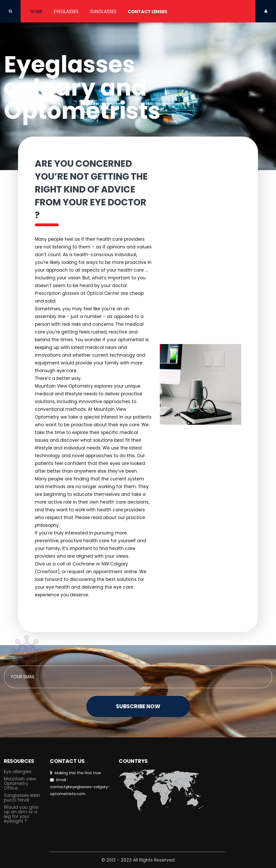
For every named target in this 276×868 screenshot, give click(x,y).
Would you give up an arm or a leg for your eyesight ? (21, 815)
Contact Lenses (148, 12)
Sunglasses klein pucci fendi (22, 798)
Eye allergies (18, 772)
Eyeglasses (66, 12)
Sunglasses (103, 12)
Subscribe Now (138, 706)
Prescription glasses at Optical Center (77, 293)
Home (36, 12)
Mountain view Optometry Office (20, 784)
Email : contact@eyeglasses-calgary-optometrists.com (80, 787)
